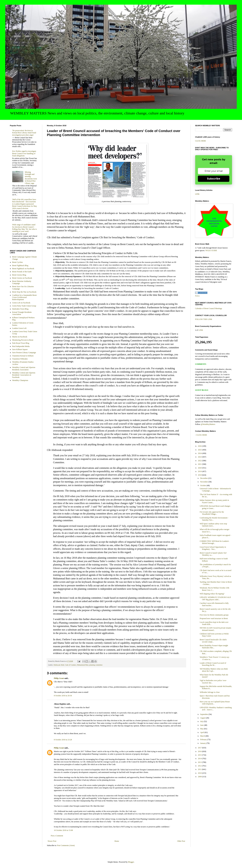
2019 (200, 471)
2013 (200, 762)
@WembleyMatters (208, 424)
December (204, 478)
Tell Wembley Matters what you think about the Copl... (214, 670)
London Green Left (19, 328)
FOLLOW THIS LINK (204, 319)
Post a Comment (57, 836)
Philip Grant (59, 678)
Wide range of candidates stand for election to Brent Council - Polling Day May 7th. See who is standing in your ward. (24, 228)
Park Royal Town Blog (21, 343)
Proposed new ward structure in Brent (214, 618)
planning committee (96, 665)
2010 (200, 773)
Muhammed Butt (83, 665)
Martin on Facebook (20, 337)
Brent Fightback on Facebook (23, 269)
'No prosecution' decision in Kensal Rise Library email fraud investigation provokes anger (24, 133)
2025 (200, 450)
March (203, 736)
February (204, 740)
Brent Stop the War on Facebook (24, 292)
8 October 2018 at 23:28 (63, 740)
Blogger (131, 862)
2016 (200, 751)
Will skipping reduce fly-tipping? (212, 594)
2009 (200, 777)
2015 (200, 755)
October (203, 485)
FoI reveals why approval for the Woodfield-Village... (212, 513)
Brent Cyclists (17, 262)
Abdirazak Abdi (59, 665)
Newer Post (52, 841)
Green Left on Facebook (21, 303)
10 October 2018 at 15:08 (63, 830)
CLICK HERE (200, 141)
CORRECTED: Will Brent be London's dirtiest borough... (214, 542)
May (202, 729)
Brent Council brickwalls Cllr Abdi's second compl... (213, 641)
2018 (200, 475)
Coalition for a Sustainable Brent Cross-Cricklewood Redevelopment (24, 297)
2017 (200, 748)
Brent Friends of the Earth (22, 272)
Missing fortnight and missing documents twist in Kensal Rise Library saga (31, 178)
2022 (200, 461)
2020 (200, 468)
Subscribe (214, 179)
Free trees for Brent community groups (214, 615)
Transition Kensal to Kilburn (23, 356)
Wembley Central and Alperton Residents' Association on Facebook (24, 375)
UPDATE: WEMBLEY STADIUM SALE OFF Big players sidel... (215, 598)
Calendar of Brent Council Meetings (209, 308)
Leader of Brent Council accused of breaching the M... (213, 664)
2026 (200, 446)
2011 (200, 769)
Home (117, 841)
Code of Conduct (71, 665)
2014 (200, 759)
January (203, 743)
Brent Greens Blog (19, 275)
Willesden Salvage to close (210, 692)
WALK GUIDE (211, 250)
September (204, 714)
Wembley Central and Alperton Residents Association (24, 368)
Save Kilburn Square (20, 349)
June (202, 725)
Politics (197, 296)
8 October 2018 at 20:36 (63, 696)
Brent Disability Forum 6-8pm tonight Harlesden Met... (214, 647)
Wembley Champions (20, 380)
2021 (200, 464)
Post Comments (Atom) (66, 845)
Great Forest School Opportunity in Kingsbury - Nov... (213, 548)
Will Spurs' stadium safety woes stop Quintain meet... (213, 525)
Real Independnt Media (21, 346)
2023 (200, 457)
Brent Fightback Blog (20, 265)
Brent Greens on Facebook (22, 278)
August (203, 718)
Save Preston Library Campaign (24, 353)
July (202, 721)
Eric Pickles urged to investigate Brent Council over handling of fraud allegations (24, 153)
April (202, 732)
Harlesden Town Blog (20, 309)
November (204, 482)
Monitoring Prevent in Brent (23, 340)
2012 (200, 766)
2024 (200, 453)
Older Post (181, 841)
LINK (197, 194)
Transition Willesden (20, 359)
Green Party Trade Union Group (24, 306)
